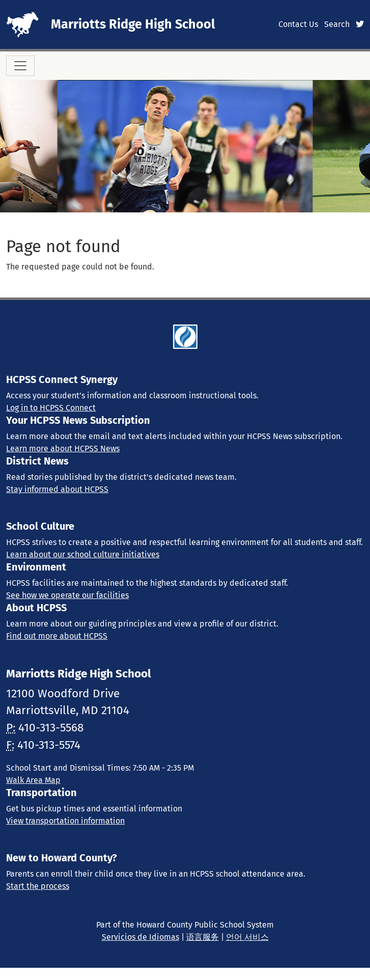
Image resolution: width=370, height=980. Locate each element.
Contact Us (298, 24)
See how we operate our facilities (67, 595)
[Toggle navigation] (20, 66)
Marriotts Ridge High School (133, 24)
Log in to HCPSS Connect (51, 408)
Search (337, 24)
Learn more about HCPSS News (63, 448)
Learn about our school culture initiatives (83, 554)
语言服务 (203, 937)
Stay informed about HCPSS (57, 489)
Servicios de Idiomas (140, 937)
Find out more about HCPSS (57, 636)
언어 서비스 (247, 937)
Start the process (38, 886)
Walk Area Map (33, 780)
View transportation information (65, 821)
